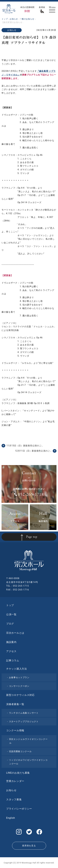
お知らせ (12, 30)
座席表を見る (29, 846)
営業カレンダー (15, 781)
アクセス (11, 651)
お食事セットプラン (19, 677)
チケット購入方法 (17, 669)
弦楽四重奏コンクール (20, 751)
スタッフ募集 (14, 799)
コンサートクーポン (19, 686)
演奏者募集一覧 (15, 704)
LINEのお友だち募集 (18, 773)
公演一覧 (11, 614)
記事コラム (13, 660)
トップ (10, 605)
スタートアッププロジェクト (24, 721)
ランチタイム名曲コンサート (24, 713)
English (11, 818)
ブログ (10, 624)
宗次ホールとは (15, 633)
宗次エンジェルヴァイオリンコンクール (28, 741)
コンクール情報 (15, 730)
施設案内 (11, 642)
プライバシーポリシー (19, 809)
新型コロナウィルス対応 (20, 695)
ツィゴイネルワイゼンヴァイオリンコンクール (28, 762)
